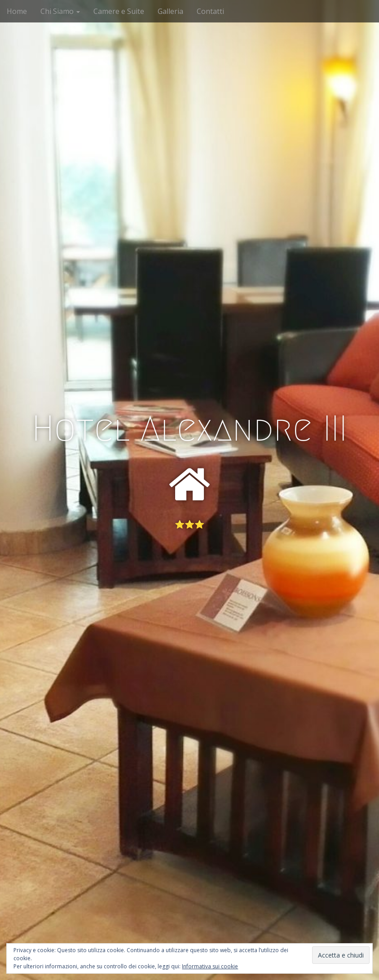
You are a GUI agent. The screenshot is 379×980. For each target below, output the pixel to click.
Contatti (210, 11)
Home (17, 11)
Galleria (170, 11)
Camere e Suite (119, 11)
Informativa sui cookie (210, 966)
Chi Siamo (60, 11)
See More (189, 561)
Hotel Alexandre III (189, 428)
